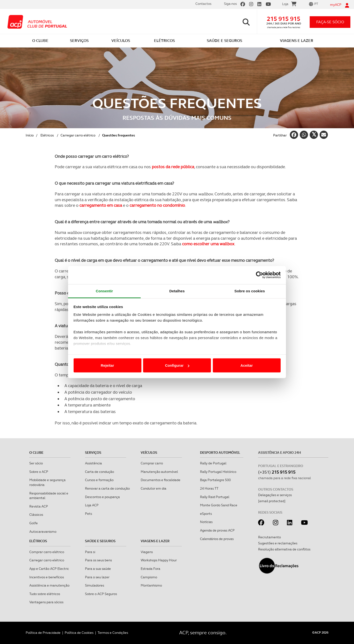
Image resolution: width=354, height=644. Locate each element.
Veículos (149, 453)
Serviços (93, 453)
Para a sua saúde (98, 569)
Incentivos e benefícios (47, 577)
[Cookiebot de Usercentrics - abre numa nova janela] (259, 275)
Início (30, 135)
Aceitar (247, 365)
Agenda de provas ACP (217, 530)
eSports (206, 514)
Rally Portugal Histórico (218, 472)
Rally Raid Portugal (215, 497)
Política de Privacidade (43, 633)
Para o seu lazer (97, 577)
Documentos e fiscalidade (161, 480)
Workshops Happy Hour (159, 560)
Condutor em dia (154, 488)
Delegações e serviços (275, 495)
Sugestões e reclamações (278, 543)
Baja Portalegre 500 (215, 480)
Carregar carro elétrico (78, 135)
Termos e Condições (113, 633)
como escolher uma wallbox (208, 244)
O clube (36, 453)
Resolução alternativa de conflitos (284, 549)
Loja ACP (92, 505)
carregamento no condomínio (157, 205)
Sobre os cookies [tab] (250, 291)
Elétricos (47, 135)
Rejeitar (107, 365)
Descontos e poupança (102, 497)
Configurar (177, 365)
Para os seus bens (98, 560)
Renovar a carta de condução (107, 488)
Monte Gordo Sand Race (219, 505)
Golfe (34, 523)
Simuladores (95, 585)
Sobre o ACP (39, 472)
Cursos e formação (99, 480)
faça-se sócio (330, 22)
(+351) (277, 472)
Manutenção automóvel (159, 472)
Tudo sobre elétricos (45, 594)
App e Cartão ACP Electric (49, 569)
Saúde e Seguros (100, 541)
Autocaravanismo (43, 532)
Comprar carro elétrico (47, 552)
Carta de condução (100, 472)
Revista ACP (39, 506)
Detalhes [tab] (177, 291)
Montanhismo (151, 585)
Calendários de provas (217, 539)
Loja (289, 5)
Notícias (206, 522)
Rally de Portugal (213, 463)
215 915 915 (284, 19)
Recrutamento (269, 537)
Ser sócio (36, 463)
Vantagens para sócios (46, 602)
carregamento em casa (101, 205)
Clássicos (36, 515)
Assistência (93, 463)
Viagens (147, 552)
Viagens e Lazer (155, 541)
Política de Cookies (79, 633)
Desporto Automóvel (220, 453)
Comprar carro (152, 463)
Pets (88, 514)
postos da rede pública (173, 167)
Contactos (203, 4)
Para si (90, 552)
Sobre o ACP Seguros (101, 594)
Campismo (149, 577)
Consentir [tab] (104, 291)
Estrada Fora (150, 569)
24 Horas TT (209, 488)
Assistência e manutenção (49, 585)
